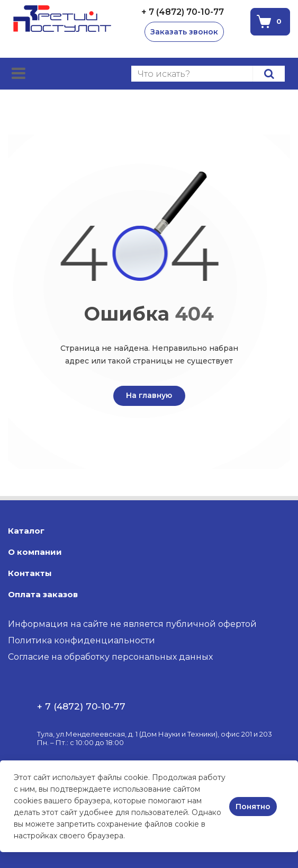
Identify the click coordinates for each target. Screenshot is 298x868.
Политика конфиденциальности (82, 641)
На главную (149, 395)
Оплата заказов (43, 594)
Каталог (26, 531)
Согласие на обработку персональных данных (110, 657)
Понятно (253, 807)
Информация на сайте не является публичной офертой (132, 624)
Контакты (30, 573)
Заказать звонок (184, 32)
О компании (35, 552)
